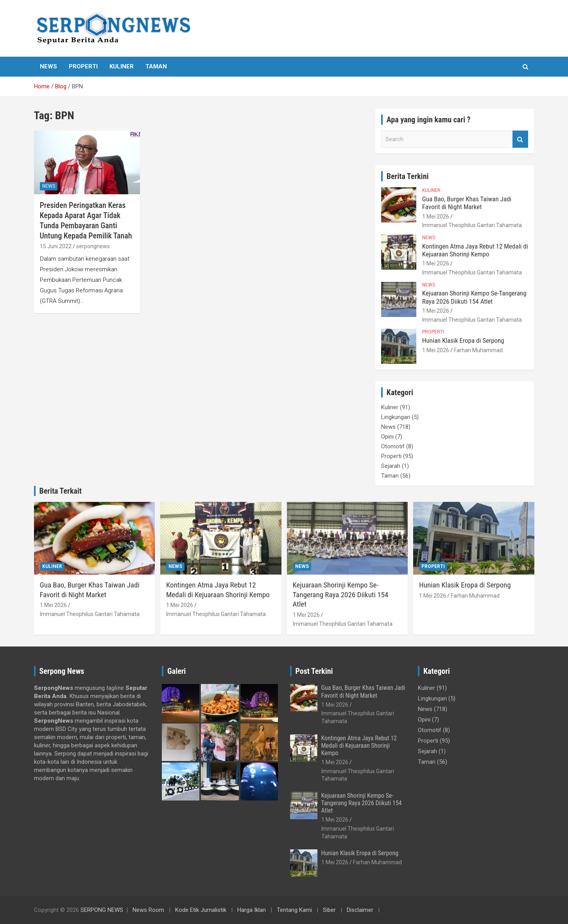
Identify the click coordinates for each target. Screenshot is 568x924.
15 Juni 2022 (56, 246)
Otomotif (393, 446)
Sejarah (391, 466)
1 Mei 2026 (436, 217)
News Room (148, 910)
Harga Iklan (252, 910)
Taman (156, 66)
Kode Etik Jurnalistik (201, 910)
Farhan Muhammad (478, 350)
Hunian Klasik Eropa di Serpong (463, 340)
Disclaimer (360, 910)
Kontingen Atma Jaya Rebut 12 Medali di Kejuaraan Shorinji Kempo (475, 250)
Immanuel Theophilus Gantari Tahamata (472, 225)
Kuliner (122, 66)
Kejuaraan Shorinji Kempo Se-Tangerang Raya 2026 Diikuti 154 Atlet (474, 297)
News (48, 66)
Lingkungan (396, 417)
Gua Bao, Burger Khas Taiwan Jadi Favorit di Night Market (467, 203)
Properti (83, 66)
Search (520, 139)
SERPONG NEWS (102, 910)
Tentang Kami (294, 910)
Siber (329, 910)
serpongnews (93, 246)
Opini (387, 437)
